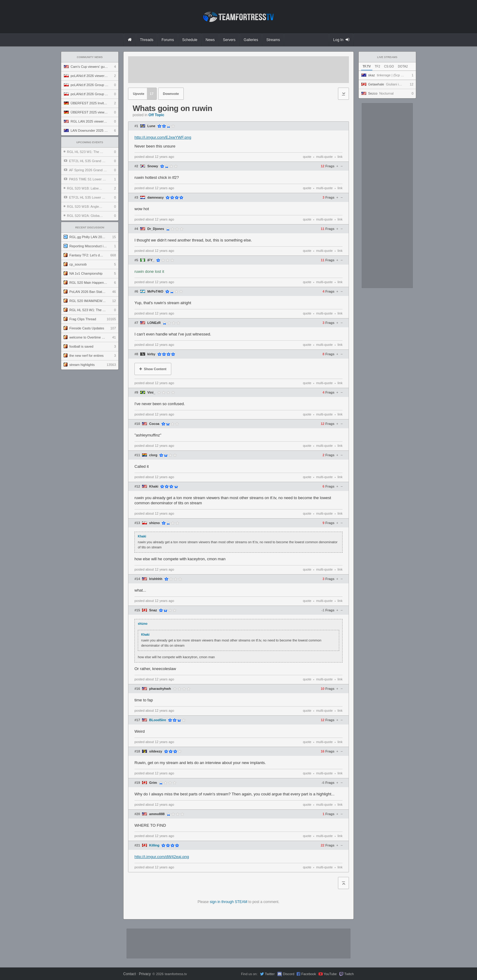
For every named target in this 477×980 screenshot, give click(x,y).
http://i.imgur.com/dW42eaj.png (162, 857)
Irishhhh (156, 579)
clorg (153, 455)
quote (307, 157)
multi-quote (324, 157)
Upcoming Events (90, 142)
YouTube (330, 974)
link (340, 157)
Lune (151, 126)
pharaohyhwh (160, 689)
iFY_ (151, 260)
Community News (90, 57)
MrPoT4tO (155, 292)
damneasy (155, 198)
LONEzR (154, 323)
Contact (129, 974)
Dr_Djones (156, 229)
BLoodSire (158, 720)
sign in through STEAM (229, 902)
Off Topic (156, 115)
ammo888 (157, 814)
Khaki (154, 487)
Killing (154, 845)
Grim (153, 783)
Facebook (308, 974)
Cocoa (154, 424)
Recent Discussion (90, 228)
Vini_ (151, 393)
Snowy (153, 166)
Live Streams (387, 57)
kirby (151, 354)
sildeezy (156, 751)
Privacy (145, 974)
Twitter (270, 974)
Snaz (153, 610)
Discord (289, 974)
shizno (154, 523)
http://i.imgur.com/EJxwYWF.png (163, 137)
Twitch (349, 974)
